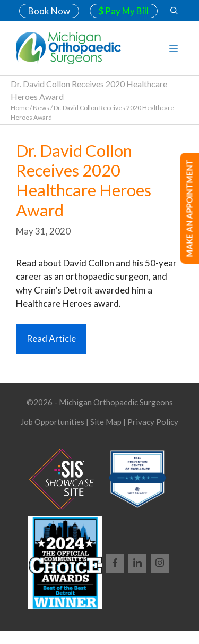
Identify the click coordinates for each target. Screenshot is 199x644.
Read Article (51, 338)
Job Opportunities (53, 422)
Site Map (106, 422)
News (41, 108)
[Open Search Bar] (174, 11)
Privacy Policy (153, 422)
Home (20, 108)
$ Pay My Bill (124, 11)
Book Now (49, 11)
